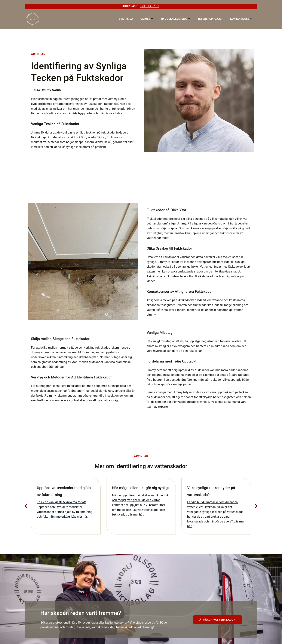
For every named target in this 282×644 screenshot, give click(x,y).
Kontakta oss (242, 19)
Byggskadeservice (176, 19)
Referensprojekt (210, 19)
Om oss (147, 19)
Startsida (126, 19)
